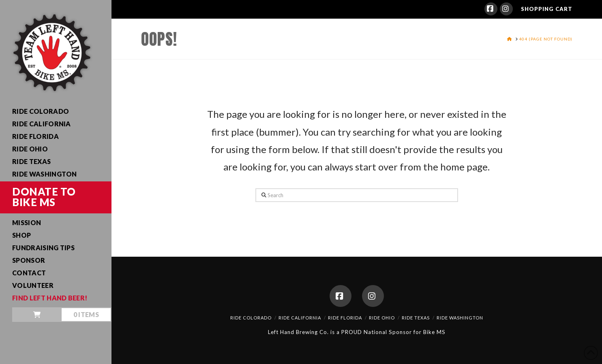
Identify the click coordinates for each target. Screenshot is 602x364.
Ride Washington (460, 318)
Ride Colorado (251, 318)
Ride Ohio (382, 318)
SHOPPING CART (547, 9)
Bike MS (434, 332)
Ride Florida (345, 318)
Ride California (300, 318)
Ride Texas (416, 318)
